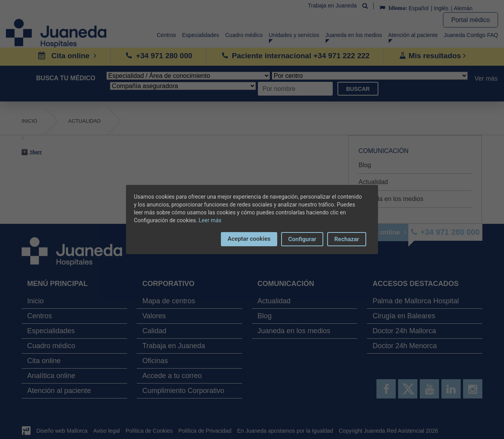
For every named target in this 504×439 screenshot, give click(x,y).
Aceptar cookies (249, 239)
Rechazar (347, 239)
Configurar (302, 239)
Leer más (210, 220)
